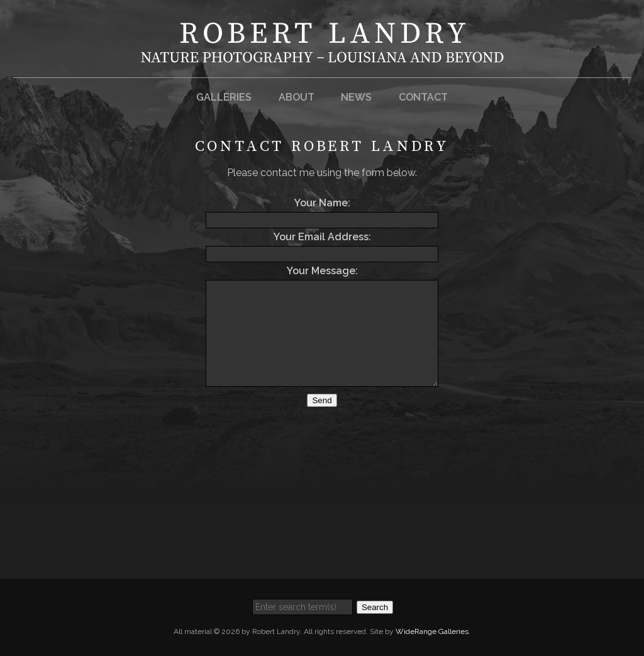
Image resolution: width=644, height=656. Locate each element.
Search (375, 607)
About (297, 97)
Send (322, 400)
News (356, 97)
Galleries (224, 97)
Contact (423, 97)
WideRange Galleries (432, 631)
